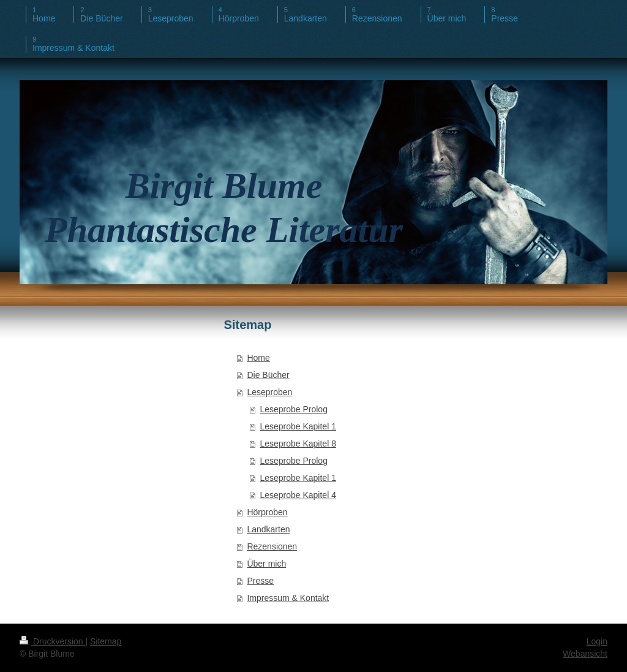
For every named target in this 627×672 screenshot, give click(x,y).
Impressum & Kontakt (288, 598)
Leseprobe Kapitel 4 (298, 495)
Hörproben (267, 512)
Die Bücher (268, 375)
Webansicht (585, 654)
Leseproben (269, 392)
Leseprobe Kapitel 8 (298, 444)
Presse (260, 581)
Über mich (266, 564)
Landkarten (268, 529)
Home (258, 358)
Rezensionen (272, 546)
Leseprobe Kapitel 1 (298, 426)
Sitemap (106, 641)
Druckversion (52, 641)
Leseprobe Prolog (294, 409)
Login (597, 641)
